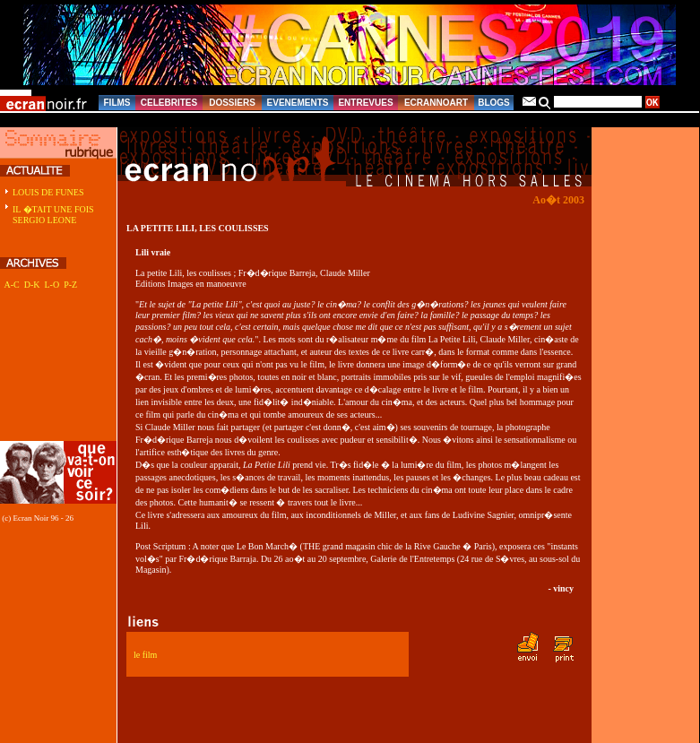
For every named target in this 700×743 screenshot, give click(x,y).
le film (145, 655)
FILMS (117, 103)
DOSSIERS (232, 103)
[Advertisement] (56, 375)
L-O (52, 285)
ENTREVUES (365, 103)
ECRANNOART (436, 103)
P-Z (70, 285)
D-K (32, 285)
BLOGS (494, 103)
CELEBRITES (169, 103)
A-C (11, 285)
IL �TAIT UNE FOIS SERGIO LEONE (53, 215)
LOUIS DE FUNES (48, 192)
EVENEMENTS (298, 103)
